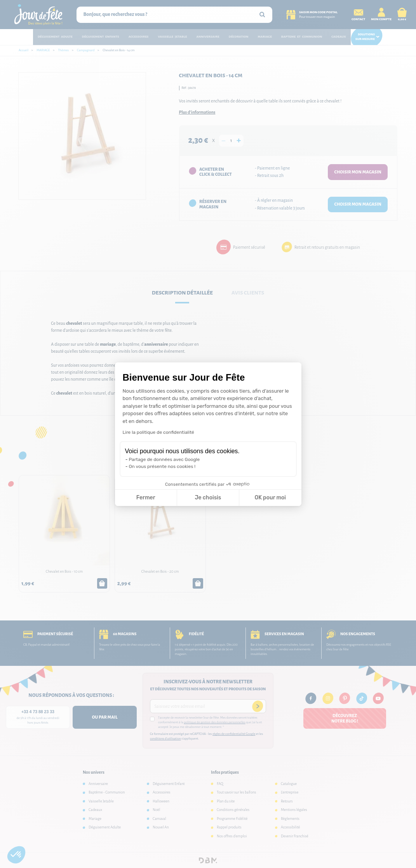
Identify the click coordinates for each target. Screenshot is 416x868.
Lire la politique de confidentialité (158, 432)
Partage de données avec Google (164, 459)
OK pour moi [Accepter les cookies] (270, 498)
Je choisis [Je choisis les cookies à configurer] (208, 498)
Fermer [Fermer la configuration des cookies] (146, 498)
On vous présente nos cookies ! (162, 466)
